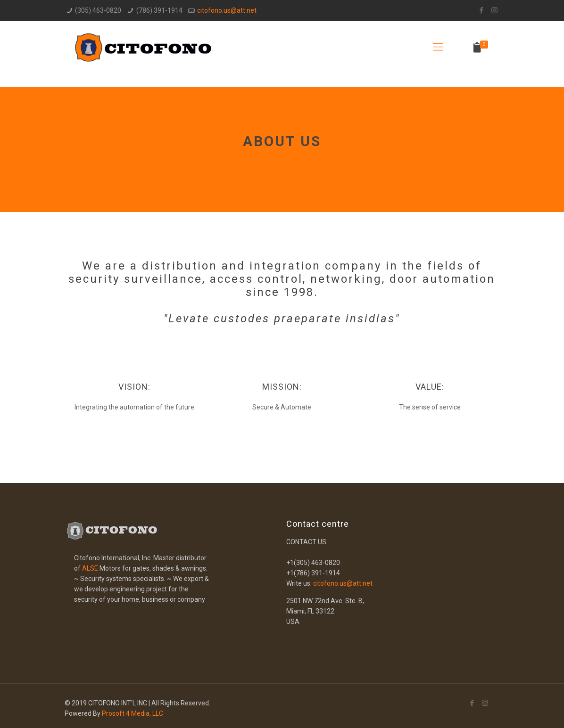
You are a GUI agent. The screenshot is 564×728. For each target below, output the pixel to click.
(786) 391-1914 (159, 10)
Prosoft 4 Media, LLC (133, 713)
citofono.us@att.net (227, 10)
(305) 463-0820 (98, 10)
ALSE (90, 568)
